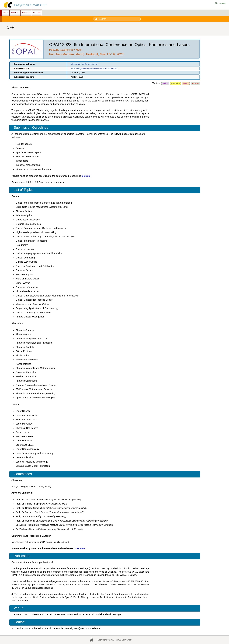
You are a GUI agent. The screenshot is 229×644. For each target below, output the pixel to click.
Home (6, 13)
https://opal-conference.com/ (84, 64)
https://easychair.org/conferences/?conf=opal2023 (94, 68)
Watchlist (37, 13)
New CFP (15, 13)
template (86, 176)
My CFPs (26, 13)
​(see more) (80, 548)
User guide (220, 3)
